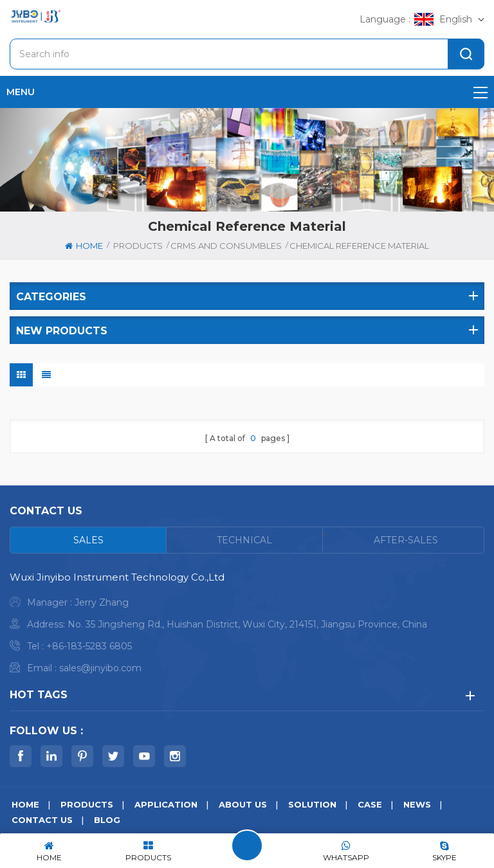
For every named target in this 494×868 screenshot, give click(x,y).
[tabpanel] (247, 626)
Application (166, 804)
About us (243, 804)
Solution (312, 804)
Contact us (42, 820)
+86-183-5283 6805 (89, 646)
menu (247, 92)
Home (84, 246)
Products (138, 246)
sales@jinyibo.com (100, 668)
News (417, 804)
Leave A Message (247, 845)
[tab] (88, 540)
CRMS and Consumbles (226, 246)
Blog (107, 820)
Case (370, 804)
